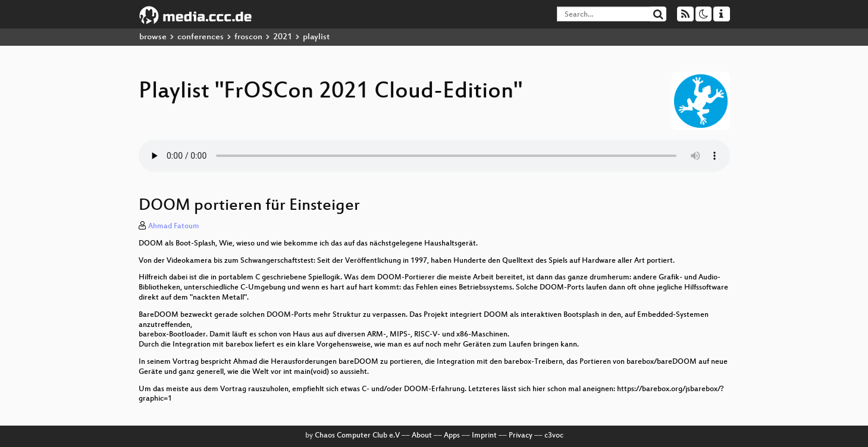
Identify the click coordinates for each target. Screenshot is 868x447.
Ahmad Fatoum (174, 226)
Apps (452, 436)
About (422, 436)
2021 (283, 37)
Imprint (484, 436)
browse (153, 37)
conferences (200, 37)
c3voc (554, 436)
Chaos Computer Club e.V (357, 436)
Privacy (521, 436)
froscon (248, 37)
